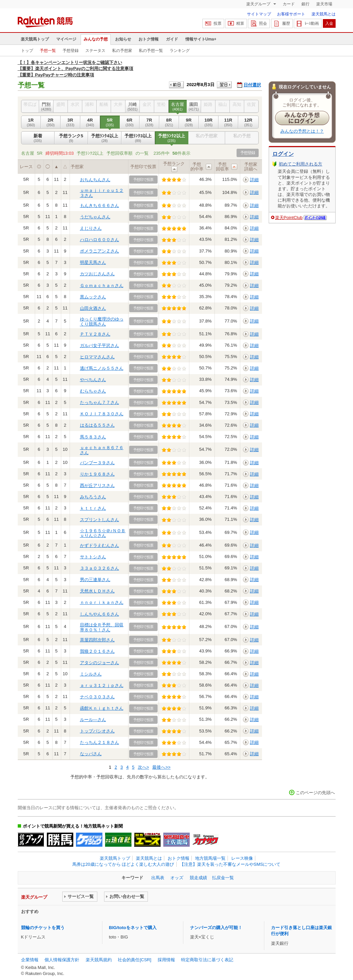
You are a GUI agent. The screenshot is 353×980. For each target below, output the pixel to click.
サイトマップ (259, 14)
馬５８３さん (93, 437)
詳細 (254, 180)
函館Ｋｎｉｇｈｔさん (102, 708)
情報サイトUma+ (201, 39)
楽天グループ (259, 4)
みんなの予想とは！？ (302, 131)
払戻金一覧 (223, 878)
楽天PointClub (289, 218)
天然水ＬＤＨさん (97, 591)
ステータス (95, 51)
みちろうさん (93, 497)
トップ (27, 51)
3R (70, 122)
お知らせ (123, 39)
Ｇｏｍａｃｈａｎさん (102, 286)
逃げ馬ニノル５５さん (102, 368)
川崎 (133, 107)
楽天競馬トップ (35, 39)
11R (228, 122)
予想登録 (71, 51)
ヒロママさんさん (97, 357)
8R (169, 122)
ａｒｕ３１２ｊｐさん (102, 685)
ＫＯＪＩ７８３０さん (102, 414)
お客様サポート (291, 14)
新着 (38, 138)
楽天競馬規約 (99, 960)
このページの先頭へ (315, 793)
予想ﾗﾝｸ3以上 (138, 138)
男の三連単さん (95, 580)
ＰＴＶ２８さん (95, 334)
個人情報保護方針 (62, 960)
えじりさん (91, 228)
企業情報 (30, 960)
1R (31, 122)
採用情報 (166, 960)
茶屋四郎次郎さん (97, 640)
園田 (194, 107)
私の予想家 (122, 51)
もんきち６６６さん (100, 205)
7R (149, 122)
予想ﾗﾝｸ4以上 (105, 138)
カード (289, 4)
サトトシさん (93, 557)
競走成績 (198, 878)
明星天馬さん (93, 262)
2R (51, 122)
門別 (46, 107)
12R (248, 122)
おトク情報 (149, 39)
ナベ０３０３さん (97, 697)
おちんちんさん (95, 180)
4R (90, 122)
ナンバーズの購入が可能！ (216, 928)
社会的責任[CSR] (135, 960)
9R (189, 122)
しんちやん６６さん (100, 614)
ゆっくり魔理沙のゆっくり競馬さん (102, 321)
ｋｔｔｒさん (93, 508)
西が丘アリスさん (97, 485)
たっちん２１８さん (100, 742)
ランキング (180, 51)
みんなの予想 (96, 39)
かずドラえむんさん (100, 545)
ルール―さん (93, 720)
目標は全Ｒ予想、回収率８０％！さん (102, 627)
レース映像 (242, 858)
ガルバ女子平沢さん (100, 345)
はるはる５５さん (97, 425)
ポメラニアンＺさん (100, 251)
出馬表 (158, 878)
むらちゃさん (93, 391)
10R (209, 122)
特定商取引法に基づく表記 (207, 960)
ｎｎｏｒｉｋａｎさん (102, 602)
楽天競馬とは (324, 14)
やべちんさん (93, 380)
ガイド (172, 39)
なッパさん (91, 754)
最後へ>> (161, 767)
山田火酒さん (93, 308)
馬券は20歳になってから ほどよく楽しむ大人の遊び (123, 864)
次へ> (144, 767)
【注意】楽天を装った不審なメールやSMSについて (230, 864)
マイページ (66, 39)
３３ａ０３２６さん (100, 568)
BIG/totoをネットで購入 (133, 928)
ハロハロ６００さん (100, 240)
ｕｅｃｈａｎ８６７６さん (102, 450)
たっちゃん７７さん (100, 402)
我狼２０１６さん (97, 651)
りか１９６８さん (97, 474)
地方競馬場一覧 (210, 858)
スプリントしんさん (100, 520)
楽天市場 (324, 4)
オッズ (177, 878)
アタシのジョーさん (100, 663)
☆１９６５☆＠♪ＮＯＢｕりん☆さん (103, 533)
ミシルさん (91, 674)
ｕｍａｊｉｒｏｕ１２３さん (102, 193)
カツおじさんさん (97, 274)
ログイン (283, 154)
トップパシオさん (97, 731)
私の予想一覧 (151, 51)
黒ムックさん (93, 297)
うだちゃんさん (95, 217)
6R (130, 122)
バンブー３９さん (97, 463)
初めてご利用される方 (300, 164)
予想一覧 (48, 51)
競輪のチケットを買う (43, 928)
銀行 (305, 4)
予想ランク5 (71, 138)
